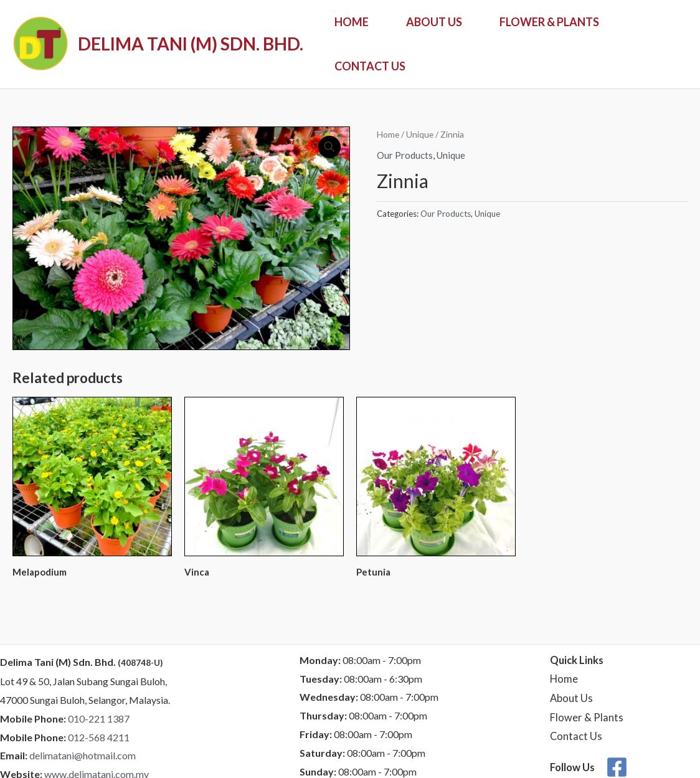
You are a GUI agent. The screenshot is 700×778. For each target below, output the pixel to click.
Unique (420, 134)
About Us (434, 22)
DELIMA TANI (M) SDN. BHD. (191, 44)
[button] (329, 147)
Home (352, 22)
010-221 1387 (99, 719)
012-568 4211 (99, 737)
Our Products (405, 155)
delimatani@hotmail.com (83, 755)
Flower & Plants (549, 22)
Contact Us (370, 66)
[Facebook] (617, 767)
